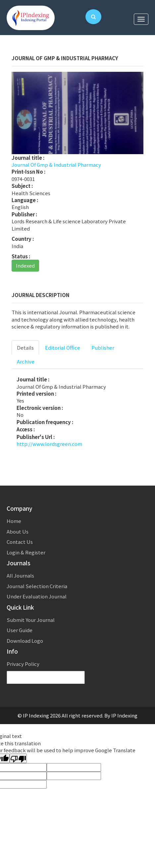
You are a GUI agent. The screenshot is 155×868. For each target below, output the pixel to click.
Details (25, 347)
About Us (18, 531)
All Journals (20, 575)
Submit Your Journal (31, 620)
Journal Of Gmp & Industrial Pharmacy (56, 165)
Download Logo (25, 641)
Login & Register (26, 552)
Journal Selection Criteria (37, 586)
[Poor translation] (18, 758)
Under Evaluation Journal (37, 596)
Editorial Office (63, 347)
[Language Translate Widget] (46, 678)
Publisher (103, 347)
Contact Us (20, 542)
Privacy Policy (23, 664)
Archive (26, 361)
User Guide (20, 630)
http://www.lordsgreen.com (49, 444)
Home (14, 521)
